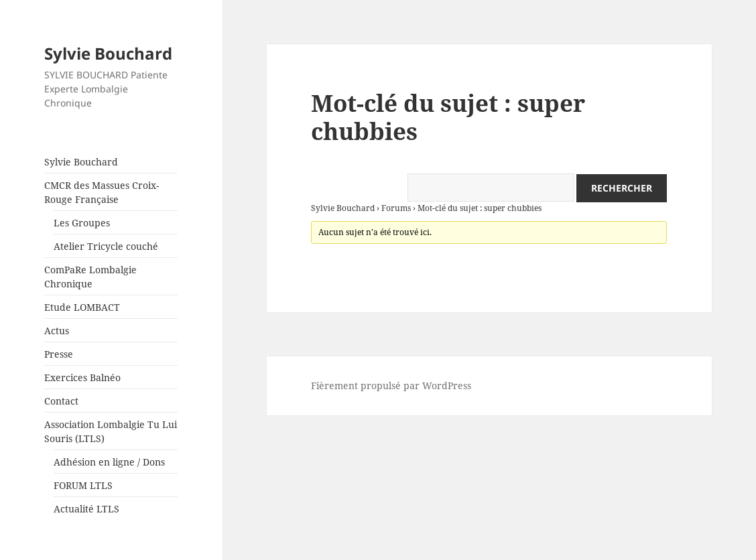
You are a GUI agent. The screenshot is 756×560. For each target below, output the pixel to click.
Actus (57, 331)
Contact (61, 401)
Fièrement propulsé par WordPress (391, 386)
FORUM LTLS (83, 485)
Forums (396, 208)
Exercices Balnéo (82, 377)
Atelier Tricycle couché (106, 246)
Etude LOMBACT (82, 307)
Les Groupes (82, 223)
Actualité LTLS (86, 509)
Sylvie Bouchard (108, 53)
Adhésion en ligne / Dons (109, 462)
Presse (59, 354)
